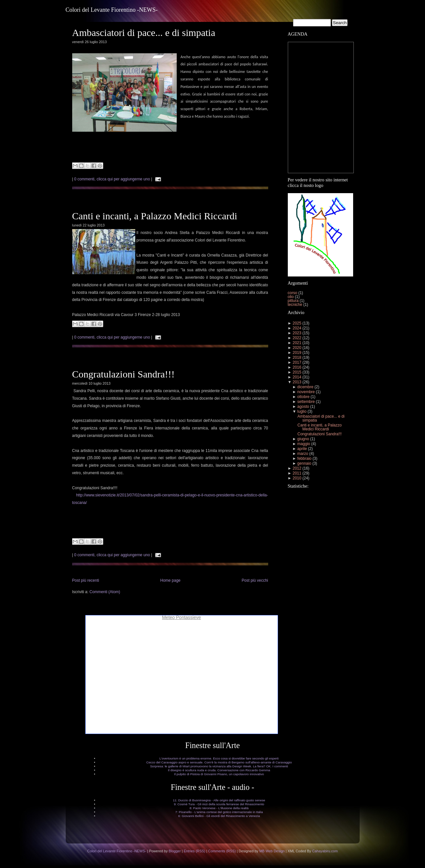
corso (293, 293)
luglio (302, 411)
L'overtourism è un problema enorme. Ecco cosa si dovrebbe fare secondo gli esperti (219, 758)
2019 (297, 353)
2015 (297, 372)
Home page (170, 580)
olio (291, 297)
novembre (306, 392)
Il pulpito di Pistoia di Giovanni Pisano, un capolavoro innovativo (219, 774)
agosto (303, 407)
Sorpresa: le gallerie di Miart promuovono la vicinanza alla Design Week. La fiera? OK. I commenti (219, 766)
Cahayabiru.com (325, 851)
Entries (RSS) (194, 851)
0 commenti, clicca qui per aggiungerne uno (112, 179)
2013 (297, 382)
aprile (302, 449)
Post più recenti (86, 580)
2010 (297, 478)
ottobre (303, 397)
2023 (297, 333)
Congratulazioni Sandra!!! (123, 374)
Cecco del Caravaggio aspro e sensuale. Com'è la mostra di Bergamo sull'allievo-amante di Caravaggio (219, 762)
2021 (297, 343)
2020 (297, 348)
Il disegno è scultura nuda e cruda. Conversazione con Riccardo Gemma (219, 770)
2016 (297, 367)
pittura (294, 301)
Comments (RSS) (222, 851)
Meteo (168, 617)
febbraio (304, 459)
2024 (297, 328)
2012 (297, 468)
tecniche (296, 305)
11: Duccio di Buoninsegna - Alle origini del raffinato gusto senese (219, 800)
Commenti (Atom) (105, 592)
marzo (303, 454)
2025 (297, 323)
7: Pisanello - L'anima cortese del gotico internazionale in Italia (219, 812)
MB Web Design (272, 851)
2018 (297, 358)
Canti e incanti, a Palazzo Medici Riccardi (155, 216)
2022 (297, 338)
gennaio (304, 463)
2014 (297, 377)
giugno (303, 439)
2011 (297, 473)
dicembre (305, 387)
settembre (306, 402)
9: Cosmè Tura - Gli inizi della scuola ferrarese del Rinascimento (219, 804)
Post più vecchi (255, 580)
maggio (304, 444)
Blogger (175, 851)
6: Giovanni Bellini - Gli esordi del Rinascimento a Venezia (219, 816)
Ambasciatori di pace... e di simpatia (144, 33)
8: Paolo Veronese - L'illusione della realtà (219, 808)
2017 (297, 362)
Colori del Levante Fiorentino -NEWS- (112, 10)
